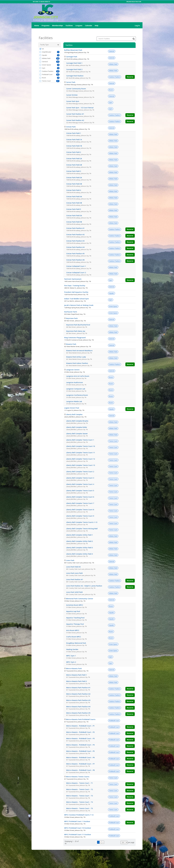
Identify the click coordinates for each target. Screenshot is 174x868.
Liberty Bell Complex (74, 409)
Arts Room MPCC (73, 625)
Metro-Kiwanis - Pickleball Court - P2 (80, 727)
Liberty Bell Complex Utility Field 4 (80, 548)
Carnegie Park (72, 51)
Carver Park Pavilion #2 (75, 115)
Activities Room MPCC (75, 599)
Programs (46, 26)
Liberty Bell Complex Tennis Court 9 (80, 510)
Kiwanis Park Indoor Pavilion (77, 358)
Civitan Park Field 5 (74, 204)
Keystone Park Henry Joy (76, 326)
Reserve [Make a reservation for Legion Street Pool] (130, 403)
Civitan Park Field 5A (74, 210)
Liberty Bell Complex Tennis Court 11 (81, 447)
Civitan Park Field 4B (74, 197)
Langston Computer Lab (76, 383)
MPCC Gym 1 (71, 650)
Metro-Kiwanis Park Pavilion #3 (78, 695)
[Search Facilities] (134, 33)
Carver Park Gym (73, 96)
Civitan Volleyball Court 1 (76, 261)
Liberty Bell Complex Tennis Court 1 (80, 434)
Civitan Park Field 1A (74, 134)
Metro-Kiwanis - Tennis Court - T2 (80, 784)
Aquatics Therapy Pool (75, 618)
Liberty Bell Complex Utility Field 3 (80, 542)
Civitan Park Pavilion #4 (75, 242)
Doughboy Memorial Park (76, 637)
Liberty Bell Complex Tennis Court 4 (80, 479)
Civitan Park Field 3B (74, 178)
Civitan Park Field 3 (74, 166)
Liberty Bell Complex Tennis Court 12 (81, 453)
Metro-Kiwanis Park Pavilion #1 (78, 682)
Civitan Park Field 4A (74, 191)
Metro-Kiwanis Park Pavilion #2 (78, 688)
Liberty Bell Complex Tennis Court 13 (81, 460)
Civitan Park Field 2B (74, 159)
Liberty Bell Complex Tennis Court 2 (80, 466)
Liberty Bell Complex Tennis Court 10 (81, 441)
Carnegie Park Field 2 (74, 64)
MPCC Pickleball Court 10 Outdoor (78, 822)
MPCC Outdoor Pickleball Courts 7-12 (79, 809)
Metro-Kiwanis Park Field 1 (77, 669)
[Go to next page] (103, 837)
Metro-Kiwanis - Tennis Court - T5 (80, 803)
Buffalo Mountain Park (73, 44)
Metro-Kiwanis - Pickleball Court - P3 (80, 733)
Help (97, 26)
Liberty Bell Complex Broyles (77, 415)
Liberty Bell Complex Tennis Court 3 (80, 472)
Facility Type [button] (50, 39)
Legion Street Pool (72, 402)
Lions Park (70, 555)
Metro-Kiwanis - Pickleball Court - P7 (80, 758)
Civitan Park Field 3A (74, 172)
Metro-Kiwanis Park (74, 663)
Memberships (58, 26)
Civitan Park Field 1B (74, 140)
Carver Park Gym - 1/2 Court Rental (80, 102)
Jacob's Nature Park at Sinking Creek (79, 300)
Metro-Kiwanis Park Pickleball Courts (81, 714)
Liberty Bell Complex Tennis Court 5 (80, 485)
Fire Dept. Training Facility (75, 280)
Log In (137, 26)
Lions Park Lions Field (74, 568)
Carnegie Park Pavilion (75, 70)
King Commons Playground (75, 332)
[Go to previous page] (96, 837)
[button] (50, 43)
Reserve (130, 71)
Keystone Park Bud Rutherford (78, 319)
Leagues (79, 26)
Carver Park (71, 77)
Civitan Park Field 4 (74, 185)
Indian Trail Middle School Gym (77, 293)
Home (37, 26)
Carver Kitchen (72, 89)
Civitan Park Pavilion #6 (75, 254)
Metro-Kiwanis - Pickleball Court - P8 (80, 765)
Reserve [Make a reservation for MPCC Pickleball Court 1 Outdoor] (130, 817)
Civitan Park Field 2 (74, 147)
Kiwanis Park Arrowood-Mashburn (79, 345)
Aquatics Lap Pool (73, 606)
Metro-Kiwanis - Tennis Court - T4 (80, 796)
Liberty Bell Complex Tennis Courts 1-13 (82, 517)
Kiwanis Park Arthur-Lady (76, 351)
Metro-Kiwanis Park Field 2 (77, 676)
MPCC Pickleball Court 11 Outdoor (78, 829)
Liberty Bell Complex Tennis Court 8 (80, 504)
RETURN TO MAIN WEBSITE (41, 2)
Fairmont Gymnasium (73, 273)
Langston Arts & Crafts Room (78, 371)
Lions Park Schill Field (74, 587)
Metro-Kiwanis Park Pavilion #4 (78, 701)
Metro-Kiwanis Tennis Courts (78, 771)
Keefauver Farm (71, 306)
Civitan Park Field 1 (74, 128)
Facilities (69, 26)
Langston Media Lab (74, 396)
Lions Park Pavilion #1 (75, 574)
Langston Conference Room (77, 390)
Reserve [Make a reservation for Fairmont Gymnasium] (130, 275)
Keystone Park (72, 313)
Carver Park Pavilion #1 (75, 108)
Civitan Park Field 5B (74, 216)
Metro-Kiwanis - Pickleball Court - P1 (80, 720)
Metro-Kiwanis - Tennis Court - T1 (80, 777)
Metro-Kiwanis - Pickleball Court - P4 (80, 739)
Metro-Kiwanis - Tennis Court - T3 (80, 790)
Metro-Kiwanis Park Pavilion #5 (78, 707)
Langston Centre (73, 364)
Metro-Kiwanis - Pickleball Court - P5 (80, 746)
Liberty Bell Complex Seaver (77, 428)
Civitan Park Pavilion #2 (75, 229)
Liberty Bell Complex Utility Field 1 (80, 529)
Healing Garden (72, 644)
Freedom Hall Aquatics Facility (76, 286)
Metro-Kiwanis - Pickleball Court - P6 (80, 752)
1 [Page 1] (98, 837)
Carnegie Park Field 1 (74, 58)
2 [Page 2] (101, 837)
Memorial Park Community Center (80, 593)
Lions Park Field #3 (73, 561)
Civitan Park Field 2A (74, 153)
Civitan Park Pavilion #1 (75, 223)
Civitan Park (71, 121)
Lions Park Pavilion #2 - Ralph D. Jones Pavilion (84, 580)
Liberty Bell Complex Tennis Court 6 (80, 491)
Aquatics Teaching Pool (75, 612)
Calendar (89, 26)
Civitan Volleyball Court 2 (76, 267)
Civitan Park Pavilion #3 (75, 235)
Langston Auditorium (75, 377)
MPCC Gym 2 (71, 656)
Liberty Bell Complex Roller (77, 422)
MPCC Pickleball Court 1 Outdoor (77, 816)
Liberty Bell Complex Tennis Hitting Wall (82, 523)
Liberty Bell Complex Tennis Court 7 (80, 498)
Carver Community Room (76, 83)
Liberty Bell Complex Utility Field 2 (80, 536)
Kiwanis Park (71, 338)
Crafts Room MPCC (74, 631)
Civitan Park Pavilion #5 (75, 248)
